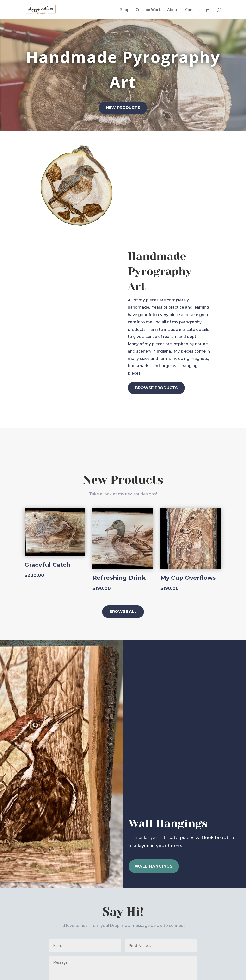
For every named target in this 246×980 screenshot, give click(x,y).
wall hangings (154, 866)
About (173, 10)
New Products (123, 108)
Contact (193, 10)
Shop (125, 10)
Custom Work (148, 10)
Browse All (123, 612)
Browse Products (156, 388)
